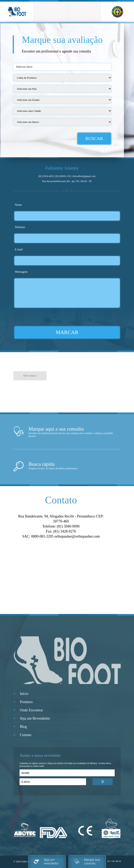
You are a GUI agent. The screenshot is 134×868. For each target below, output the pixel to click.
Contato (26, 735)
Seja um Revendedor (35, 718)
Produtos (26, 702)
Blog (23, 727)
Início (24, 694)
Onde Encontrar (31, 710)
